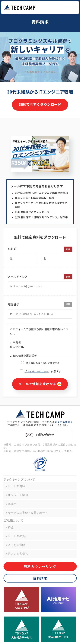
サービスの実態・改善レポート (27, 513)
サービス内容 (15, 486)
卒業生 (11, 504)
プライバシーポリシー (37, 372)
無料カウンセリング (40, 566)
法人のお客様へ (17, 554)
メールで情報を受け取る (40, 384)
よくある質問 (62, 422)
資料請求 (40, 578)
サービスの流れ (17, 536)
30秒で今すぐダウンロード (40, 105)
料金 (10, 527)
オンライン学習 (17, 495)
